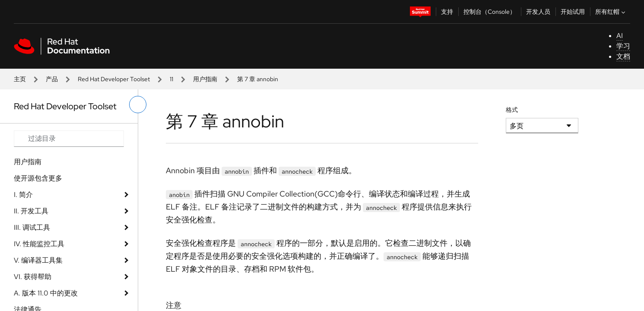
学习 (623, 46)
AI (620, 36)
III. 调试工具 (32, 227)
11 (171, 79)
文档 (623, 56)
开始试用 (573, 12)
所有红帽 (611, 12)
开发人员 (538, 12)
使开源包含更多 (38, 178)
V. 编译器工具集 (38, 260)
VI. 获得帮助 (33, 277)
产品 (52, 79)
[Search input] (69, 139)
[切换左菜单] (138, 105)
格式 (512, 110)
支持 (447, 12)
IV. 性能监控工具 (39, 244)
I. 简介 (23, 195)
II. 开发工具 (31, 211)
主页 (20, 79)
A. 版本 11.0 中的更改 (46, 293)
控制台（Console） (490, 12)
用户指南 (205, 79)
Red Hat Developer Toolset (114, 79)
